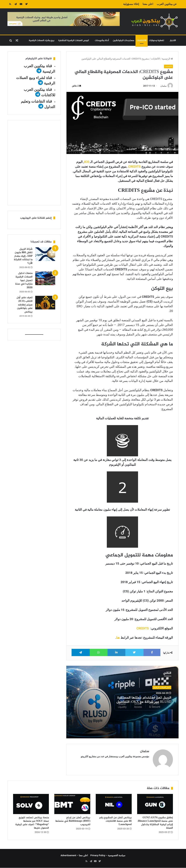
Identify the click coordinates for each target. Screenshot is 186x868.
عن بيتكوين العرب (167, 4)
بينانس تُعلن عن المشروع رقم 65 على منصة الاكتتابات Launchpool (115, 821)
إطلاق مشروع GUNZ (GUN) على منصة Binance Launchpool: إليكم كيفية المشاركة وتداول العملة (155, 823)
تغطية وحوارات (156, 40)
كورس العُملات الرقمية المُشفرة (74, 40)
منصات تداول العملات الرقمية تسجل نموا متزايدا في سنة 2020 (24, 280)
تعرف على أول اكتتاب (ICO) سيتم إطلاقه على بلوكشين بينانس (25, 305)
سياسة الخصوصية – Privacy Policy (108, 856)
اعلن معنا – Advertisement (74, 856)
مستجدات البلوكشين (124, 40)
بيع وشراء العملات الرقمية (42, 40)
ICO (87, 162)
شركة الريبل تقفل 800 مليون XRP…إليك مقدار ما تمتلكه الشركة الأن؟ (23, 256)
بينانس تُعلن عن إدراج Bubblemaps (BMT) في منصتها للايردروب (73, 821)
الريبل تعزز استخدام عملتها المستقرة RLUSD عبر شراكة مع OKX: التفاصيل (144, 700)
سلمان (163, 86)
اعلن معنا (148, 4)
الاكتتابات (142, 40)
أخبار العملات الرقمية (162, 687)
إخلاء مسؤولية (131, 4)
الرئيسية (167, 59)
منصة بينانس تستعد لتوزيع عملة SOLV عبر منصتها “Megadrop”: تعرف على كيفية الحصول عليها (32, 823)
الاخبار (173, 40)
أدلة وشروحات (102, 40)
